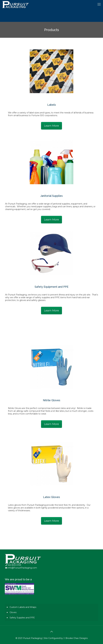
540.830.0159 (14, 565)
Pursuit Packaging (33, 638)
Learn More (51, 126)
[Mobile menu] (99, 4)
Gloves (13, 612)
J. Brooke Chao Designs (76, 638)
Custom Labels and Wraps (23, 607)
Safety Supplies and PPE (22, 618)
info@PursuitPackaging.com (22, 568)
